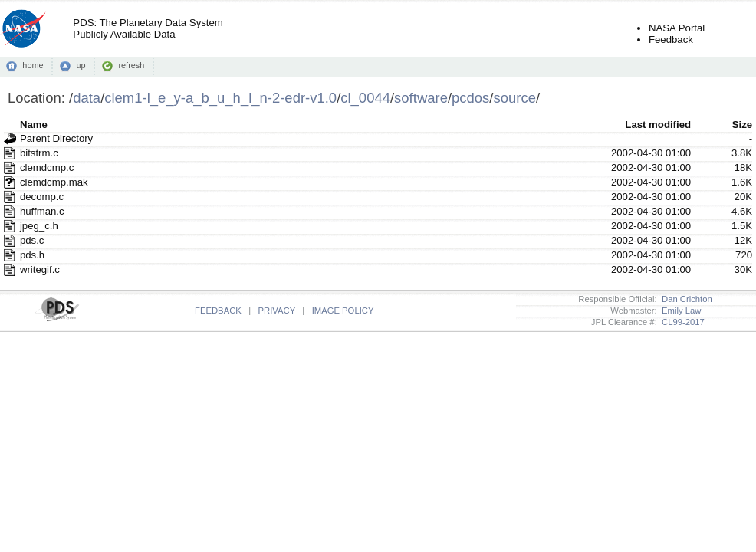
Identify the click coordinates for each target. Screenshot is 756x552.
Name (34, 125)
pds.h (32, 255)
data (87, 98)
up (81, 65)
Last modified (658, 125)
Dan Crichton (685, 299)
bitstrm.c (39, 153)
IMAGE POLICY (343, 310)
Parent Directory (56, 138)
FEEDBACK (218, 310)
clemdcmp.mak (54, 182)
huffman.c (42, 211)
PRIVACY (277, 310)
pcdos (470, 98)
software (421, 98)
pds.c (32, 240)
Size (742, 125)
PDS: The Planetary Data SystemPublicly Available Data (148, 28)
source (515, 98)
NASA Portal (677, 28)
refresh (131, 65)
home (33, 65)
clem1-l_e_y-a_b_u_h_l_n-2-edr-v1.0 (220, 98)
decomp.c (42, 197)
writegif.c (40, 269)
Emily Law (679, 310)
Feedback (671, 39)
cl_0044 (365, 98)
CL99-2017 (681, 322)
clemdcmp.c (47, 168)
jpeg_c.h (39, 226)
